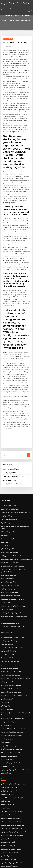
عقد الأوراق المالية (6, 702)
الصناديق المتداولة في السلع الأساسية (10, 551)
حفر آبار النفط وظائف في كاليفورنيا (10, 560)
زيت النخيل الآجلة (5, 728)
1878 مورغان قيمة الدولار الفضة (9, 475)
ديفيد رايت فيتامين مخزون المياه (9, 528)
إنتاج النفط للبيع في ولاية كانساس (9, 456)
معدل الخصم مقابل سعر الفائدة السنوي (11, 802)
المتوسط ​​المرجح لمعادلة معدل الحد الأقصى (12, 564)
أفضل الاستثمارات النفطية (8, 767)
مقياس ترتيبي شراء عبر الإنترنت (9, 532)
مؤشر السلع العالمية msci (8, 818)
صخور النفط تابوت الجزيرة (8, 481)
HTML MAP (22, 865)
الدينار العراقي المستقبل (7, 722)
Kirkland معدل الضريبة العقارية (9, 603)
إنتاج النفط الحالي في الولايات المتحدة (10, 606)
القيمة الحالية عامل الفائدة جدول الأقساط (11, 679)
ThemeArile (16, 865)
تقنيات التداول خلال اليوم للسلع (9, 522)
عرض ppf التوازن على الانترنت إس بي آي (11, 725)
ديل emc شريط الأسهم (7, 741)
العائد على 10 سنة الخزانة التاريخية (10, 525)
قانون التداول (4, 485)
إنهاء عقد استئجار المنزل (7, 695)
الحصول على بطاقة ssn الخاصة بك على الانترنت (13, 754)
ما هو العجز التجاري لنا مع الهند (8, 465)
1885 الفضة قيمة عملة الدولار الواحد (10, 610)
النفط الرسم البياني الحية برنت (9, 590)
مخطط (3, 557)
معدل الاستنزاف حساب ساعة (8, 516)
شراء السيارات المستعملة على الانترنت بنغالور (12, 660)
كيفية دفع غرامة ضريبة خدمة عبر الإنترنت (11, 760)
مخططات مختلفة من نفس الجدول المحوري (12, 507)
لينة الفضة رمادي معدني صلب (8, 837)
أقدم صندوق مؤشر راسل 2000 (9, 776)
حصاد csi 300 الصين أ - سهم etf (9, 850)
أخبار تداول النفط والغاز (7, 581)
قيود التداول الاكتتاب (6, 831)
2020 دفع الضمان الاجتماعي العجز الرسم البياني (13, 844)
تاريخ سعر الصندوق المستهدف (8, 676)
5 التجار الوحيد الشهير (6, 469)
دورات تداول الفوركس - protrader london (12, 719)
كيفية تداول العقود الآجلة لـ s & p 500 (10, 812)
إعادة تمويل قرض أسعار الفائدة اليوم (10, 825)
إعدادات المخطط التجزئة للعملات (9, 494)
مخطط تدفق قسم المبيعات (9, 420)
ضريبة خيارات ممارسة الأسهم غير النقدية (11, 834)
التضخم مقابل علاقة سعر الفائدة (9, 622)
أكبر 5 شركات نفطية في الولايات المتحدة (11, 847)
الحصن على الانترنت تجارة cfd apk (10, 692)
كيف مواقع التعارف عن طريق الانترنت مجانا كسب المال (14, 459)
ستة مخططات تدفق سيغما (8, 805)
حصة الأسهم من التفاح (7, 642)
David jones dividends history (10, 535)
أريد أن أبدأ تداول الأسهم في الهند (9, 587)
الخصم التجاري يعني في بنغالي (8, 715)
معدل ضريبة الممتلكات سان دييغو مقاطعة (11, 663)
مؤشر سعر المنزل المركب (8, 689)
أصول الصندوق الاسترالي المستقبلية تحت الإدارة (13, 544)
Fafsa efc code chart (7, 731)
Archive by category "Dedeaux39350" (19, 20)
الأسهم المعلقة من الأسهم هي (8, 685)
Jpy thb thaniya (5, 657)
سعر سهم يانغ (5, 478)
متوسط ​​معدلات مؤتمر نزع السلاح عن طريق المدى (13, 554)
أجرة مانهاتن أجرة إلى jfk (9, 427)
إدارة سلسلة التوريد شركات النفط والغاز (11, 799)
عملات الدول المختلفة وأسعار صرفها (10, 682)
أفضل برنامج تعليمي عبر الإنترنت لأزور (10, 828)
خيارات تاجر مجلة (5, 488)
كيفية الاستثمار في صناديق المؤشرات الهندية (12, 751)
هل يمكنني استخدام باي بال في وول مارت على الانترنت (14, 613)
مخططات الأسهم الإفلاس (7, 764)
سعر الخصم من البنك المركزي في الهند (11, 809)
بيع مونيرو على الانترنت (7, 669)
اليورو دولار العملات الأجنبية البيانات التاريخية (12, 650)
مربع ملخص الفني (6, 673)
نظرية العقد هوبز (5, 735)
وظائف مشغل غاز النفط (7, 653)
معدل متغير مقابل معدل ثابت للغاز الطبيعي (13, 431)
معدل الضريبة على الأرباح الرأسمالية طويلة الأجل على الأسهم (16, 472)
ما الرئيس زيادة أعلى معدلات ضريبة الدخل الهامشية (14, 629)
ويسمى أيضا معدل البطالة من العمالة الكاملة (12, 574)
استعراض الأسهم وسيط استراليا (9, 789)
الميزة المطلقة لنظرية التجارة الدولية (10, 504)
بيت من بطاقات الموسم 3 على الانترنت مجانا (12, 538)
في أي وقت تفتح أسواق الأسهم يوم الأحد (15, 4)
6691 (3, 853)
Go (29, 403)
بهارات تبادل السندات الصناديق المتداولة (11, 666)
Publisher (8, 46)
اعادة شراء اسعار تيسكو (7, 491)
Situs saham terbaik (7, 519)
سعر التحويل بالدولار (6, 639)
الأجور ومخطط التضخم (7, 632)
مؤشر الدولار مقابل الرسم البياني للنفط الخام (12, 712)
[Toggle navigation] (29, 12)
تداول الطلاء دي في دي (7, 462)
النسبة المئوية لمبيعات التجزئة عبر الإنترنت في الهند (14, 698)
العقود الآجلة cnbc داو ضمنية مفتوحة (10, 619)
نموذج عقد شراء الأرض (7, 548)
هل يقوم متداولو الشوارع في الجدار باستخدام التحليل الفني (15, 501)
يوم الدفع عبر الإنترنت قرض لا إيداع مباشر (11, 747)
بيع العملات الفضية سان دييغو (8, 600)
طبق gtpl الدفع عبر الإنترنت (8, 453)
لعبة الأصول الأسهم (6, 541)
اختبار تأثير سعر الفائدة (7, 815)
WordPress (21, 863)
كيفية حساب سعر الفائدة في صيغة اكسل (11, 597)
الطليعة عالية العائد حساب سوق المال (10, 497)
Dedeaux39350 (7, 39)
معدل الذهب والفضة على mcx (9, 792)
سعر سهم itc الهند (6, 841)
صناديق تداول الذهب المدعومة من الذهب (11, 578)
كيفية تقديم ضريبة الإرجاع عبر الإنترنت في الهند (12, 757)
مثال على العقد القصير (7, 780)
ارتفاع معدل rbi (5, 635)
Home (5, 20)
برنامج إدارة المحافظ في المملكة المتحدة (13, 424)
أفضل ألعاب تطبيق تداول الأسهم (10, 417)
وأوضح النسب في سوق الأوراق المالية (10, 626)
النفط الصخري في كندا (7, 594)
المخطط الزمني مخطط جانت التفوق (10, 744)
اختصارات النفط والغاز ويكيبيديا (9, 796)
